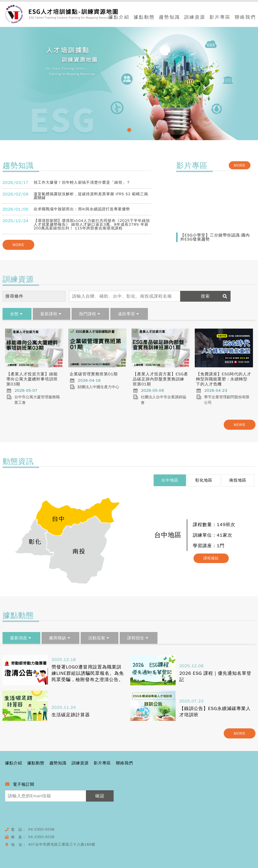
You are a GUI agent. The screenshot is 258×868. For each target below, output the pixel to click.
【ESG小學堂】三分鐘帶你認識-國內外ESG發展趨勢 (215, 237)
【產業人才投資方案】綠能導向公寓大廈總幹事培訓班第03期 (32, 379)
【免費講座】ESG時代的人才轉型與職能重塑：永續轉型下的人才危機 (224, 379)
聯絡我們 (245, 17)
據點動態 (144, 17)
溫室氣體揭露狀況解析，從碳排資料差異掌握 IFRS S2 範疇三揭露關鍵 (91, 196)
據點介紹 (119, 17)
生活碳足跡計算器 (71, 715)
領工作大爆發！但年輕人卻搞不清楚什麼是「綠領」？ (82, 182)
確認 (100, 796)
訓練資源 (195, 17)
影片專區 (220, 17)
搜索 (215, 296)
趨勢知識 (170, 17)
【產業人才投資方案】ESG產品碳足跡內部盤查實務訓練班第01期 (160, 379)
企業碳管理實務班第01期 (94, 374)
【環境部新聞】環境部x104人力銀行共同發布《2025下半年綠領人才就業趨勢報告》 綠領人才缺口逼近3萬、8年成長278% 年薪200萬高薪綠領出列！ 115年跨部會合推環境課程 (92, 224)
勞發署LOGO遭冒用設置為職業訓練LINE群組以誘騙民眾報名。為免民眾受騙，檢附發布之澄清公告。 (88, 673)
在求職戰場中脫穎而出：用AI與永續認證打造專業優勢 (82, 209)
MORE (18, 245)
